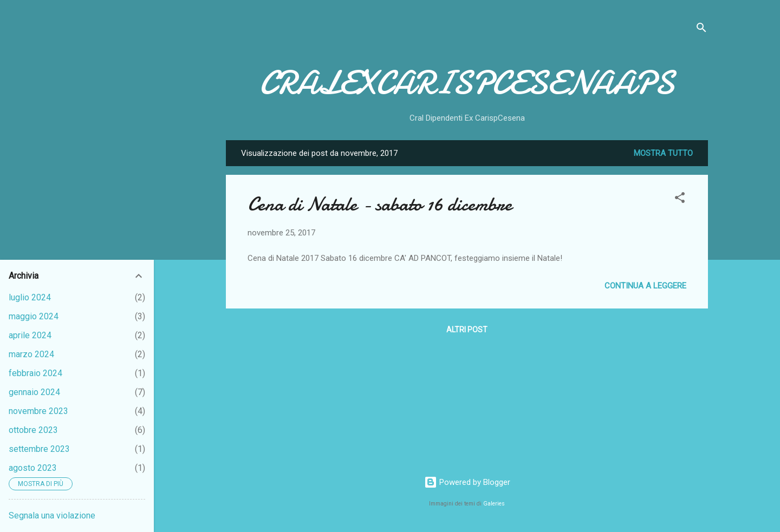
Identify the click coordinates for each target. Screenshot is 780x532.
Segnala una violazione (52, 515)
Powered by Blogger (467, 482)
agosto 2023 (33, 468)
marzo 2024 (31, 354)
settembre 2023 (39, 449)
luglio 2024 (30, 297)
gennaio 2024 (34, 392)
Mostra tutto (663, 153)
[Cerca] (701, 29)
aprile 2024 (30, 335)
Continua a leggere (645, 286)
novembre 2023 (38, 411)
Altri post (467, 330)
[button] (680, 199)
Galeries (494, 504)
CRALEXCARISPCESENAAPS (467, 83)
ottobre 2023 (33, 430)
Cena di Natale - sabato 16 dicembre (380, 204)
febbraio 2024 (35, 373)
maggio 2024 (34, 316)
